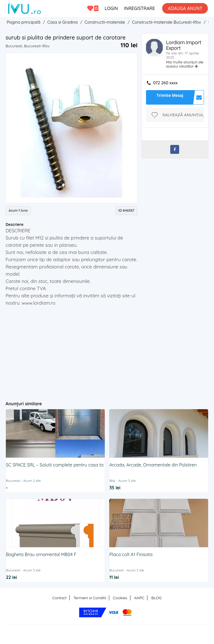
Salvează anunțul (183, 115)
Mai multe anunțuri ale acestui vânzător (185, 64)
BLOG (156, 598)
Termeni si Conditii (90, 598)
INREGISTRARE (139, 8)
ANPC (139, 598)
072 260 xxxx (165, 83)
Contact (59, 598)
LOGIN (111, 8)
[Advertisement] (110, 351)
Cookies (120, 598)
